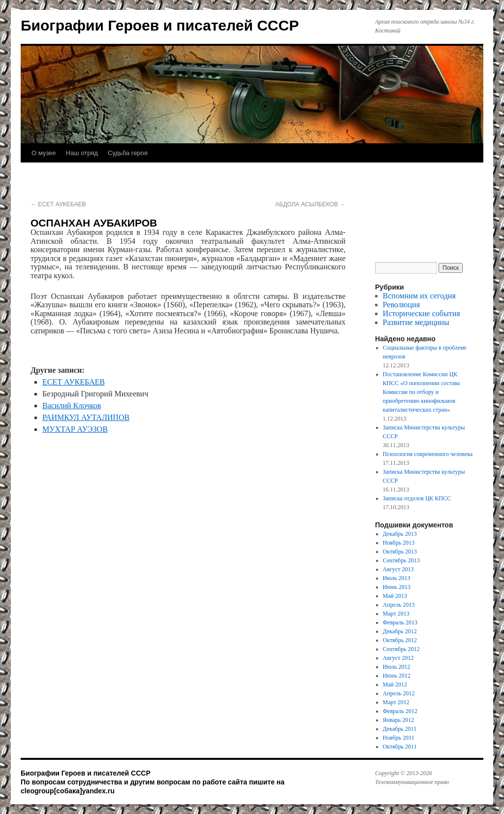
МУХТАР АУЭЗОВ (75, 429)
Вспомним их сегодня (419, 296)
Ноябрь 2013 (399, 543)
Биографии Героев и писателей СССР (160, 25)
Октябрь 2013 (400, 552)
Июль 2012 (397, 667)
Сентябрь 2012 (401, 649)
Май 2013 (395, 596)
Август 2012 (398, 658)
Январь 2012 (399, 720)
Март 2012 (396, 702)
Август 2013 (398, 569)
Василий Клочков (72, 406)
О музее (44, 153)
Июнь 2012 (397, 676)
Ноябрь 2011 (399, 738)
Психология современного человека (428, 454)
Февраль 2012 (400, 711)
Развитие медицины (416, 322)
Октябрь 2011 (400, 747)
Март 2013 (396, 614)
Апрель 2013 (399, 605)
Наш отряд (82, 153)
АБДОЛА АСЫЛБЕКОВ (310, 204)
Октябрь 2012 (400, 640)
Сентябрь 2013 (401, 560)
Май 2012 (395, 684)
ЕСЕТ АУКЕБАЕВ (58, 204)
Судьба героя (128, 153)
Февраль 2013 (400, 622)
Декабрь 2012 (400, 631)
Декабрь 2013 (400, 534)
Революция (401, 305)
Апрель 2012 (399, 693)
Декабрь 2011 (400, 729)
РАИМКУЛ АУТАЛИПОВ (86, 417)
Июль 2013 (397, 578)
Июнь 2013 (397, 587)
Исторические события (422, 313)
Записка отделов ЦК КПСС (417, 498)
